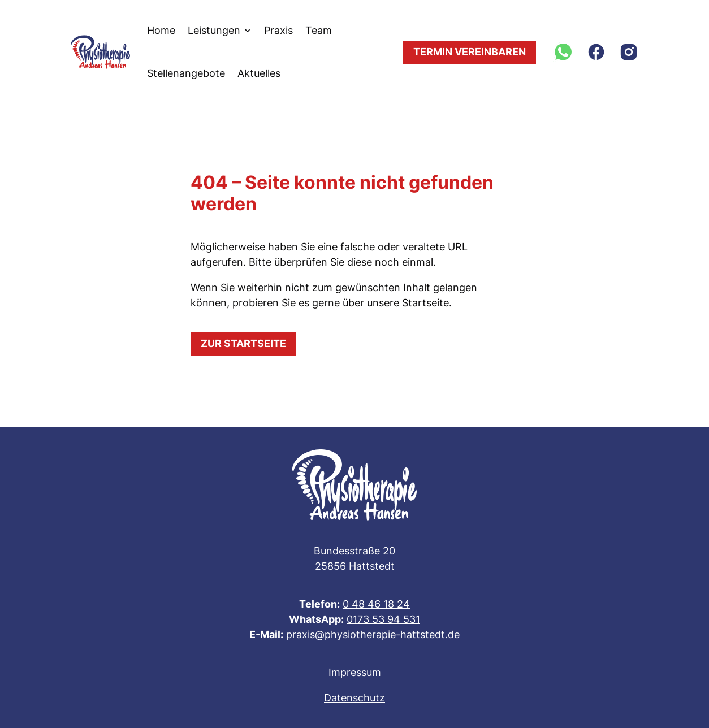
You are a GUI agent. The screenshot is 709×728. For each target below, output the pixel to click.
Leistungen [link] (214, 30)
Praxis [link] (278, 30)
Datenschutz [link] (354, 698)
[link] (100, 52)
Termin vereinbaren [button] (470, 52)
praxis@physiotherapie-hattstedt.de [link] (373, 634)
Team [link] (319, 30)
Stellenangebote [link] (186, 73)
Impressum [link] (355, 672)
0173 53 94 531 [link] (383, 619)
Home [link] (161, 30)
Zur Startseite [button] (243, 343)
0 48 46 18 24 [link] (376, 604)
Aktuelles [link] (259, 73)
